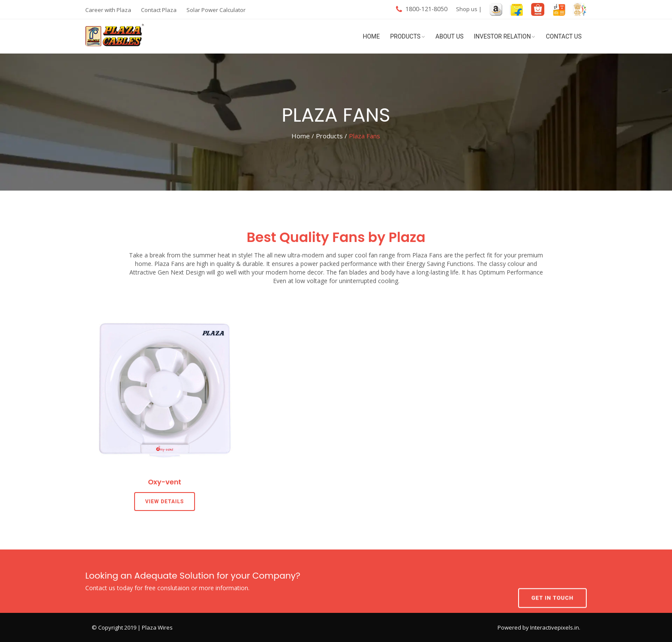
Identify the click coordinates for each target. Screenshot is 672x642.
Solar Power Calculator (216, 10)
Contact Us (564, 36)
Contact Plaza (159, 10)
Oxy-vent (164, 482)
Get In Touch (552, 581)
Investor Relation (502, 36)
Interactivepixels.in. (555, 627)
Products (405, 36)
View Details (165, 502)
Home (371, 36)
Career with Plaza (108, 10)
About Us (450, 36)
